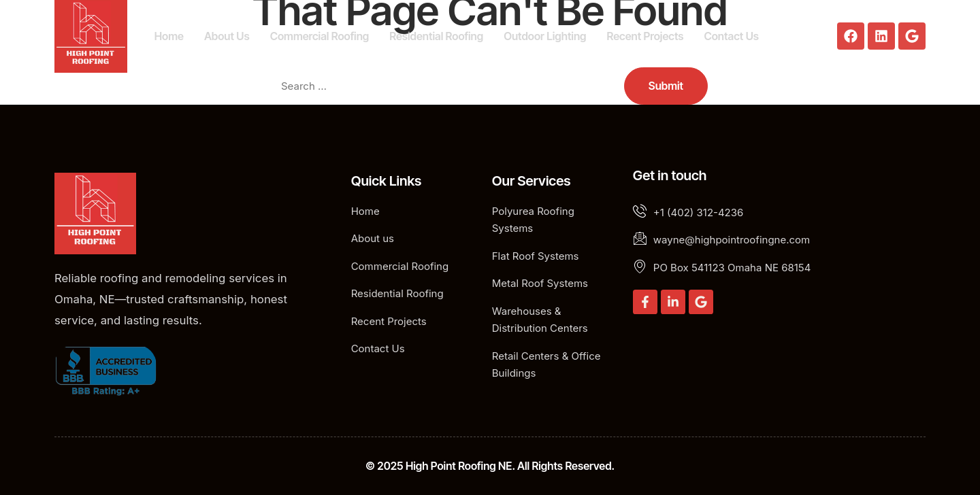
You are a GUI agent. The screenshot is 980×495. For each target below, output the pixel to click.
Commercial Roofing (320, 36)
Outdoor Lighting (545, 36)
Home (169, 36)
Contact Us (731, 36)
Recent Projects (646, 36)
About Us (227, 36)
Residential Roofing (436, 36)
